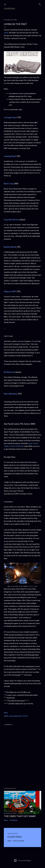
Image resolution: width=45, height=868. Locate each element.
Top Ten (25, 716)
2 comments (13, 820)
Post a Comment (19, 841)
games (17, 716)
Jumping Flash (10, 156)
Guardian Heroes (11, 220)
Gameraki (9, 9)
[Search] (40, 4)
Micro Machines (11, 394)
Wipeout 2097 (10, 291)
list (21, 716)
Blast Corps (9, 184)
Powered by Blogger (22, 861)
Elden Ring (15, 837)
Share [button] (6, 713)
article (6, 33)
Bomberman (9, 372)
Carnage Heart (10, 117)
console (11, 716)
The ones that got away (20, 816)
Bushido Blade (10, 247)
